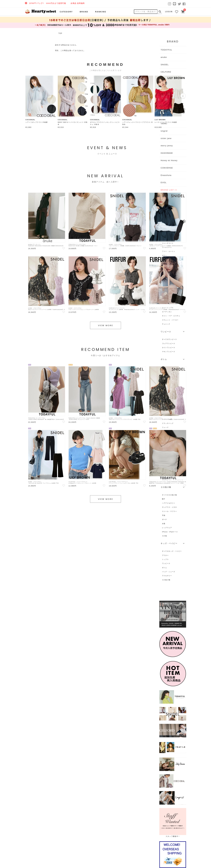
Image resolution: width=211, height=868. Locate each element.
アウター (165, 555)
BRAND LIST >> (169, 190)
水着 (164, 524)
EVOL (164, 183)
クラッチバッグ (168, 423)
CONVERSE (167, 168)
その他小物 (166, 580)
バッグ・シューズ (169, 572)
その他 (165, 536)
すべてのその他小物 (169, 495)
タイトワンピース (169, 348)
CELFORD (166, 72)
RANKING (101, 12)
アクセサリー (167, 576)
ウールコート (167, 247)
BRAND (84, 12)
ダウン (165, 255)
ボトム (165, 568)
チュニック (166, 324)
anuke (164, 57)
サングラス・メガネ (169, 507)
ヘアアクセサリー (169, 503)
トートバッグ (167, 419)
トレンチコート (168, 243)
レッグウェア (167, 528)
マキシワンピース (169, 352)
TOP (60, 33)
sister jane (166, 138)
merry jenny (167, 146)
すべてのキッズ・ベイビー (172, 551)
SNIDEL (165, 65)
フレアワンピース (169, 343)
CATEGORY (66, 12)
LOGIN (169, 12)
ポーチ (165, 519)
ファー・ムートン (169, 251)
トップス (165, 559)
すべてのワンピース (169, 339)
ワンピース (166, 563)
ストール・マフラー (169, 511)
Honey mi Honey (169, 160)
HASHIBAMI (167, 153)
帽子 (164, 499)
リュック (165, 427)
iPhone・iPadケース (170, 532)
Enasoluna (166, 175)
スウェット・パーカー (170, 320)
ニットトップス (168, 308)
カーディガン (167, 312)
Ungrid (164, 131)
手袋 (164, 515)
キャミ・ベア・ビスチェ (171, 316)
